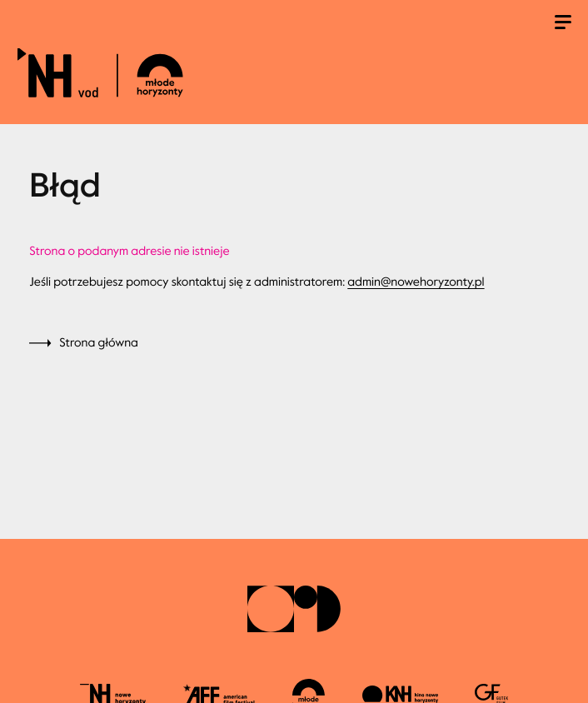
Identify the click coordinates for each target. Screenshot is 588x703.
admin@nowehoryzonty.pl (416, 282)
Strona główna (99, 343)
